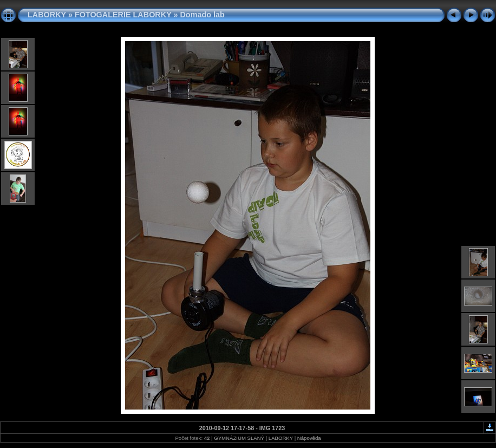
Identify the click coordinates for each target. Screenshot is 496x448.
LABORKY (47, 15)
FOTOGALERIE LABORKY (123, 15)
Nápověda (309, 438)
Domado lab (202, 15)
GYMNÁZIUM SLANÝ (239, 438)
